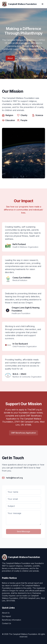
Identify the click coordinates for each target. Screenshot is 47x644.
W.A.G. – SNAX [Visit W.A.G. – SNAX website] (19, 374)
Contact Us (7, 623)
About (10, 58)
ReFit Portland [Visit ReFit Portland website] (19, 244)
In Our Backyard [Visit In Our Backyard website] (20, 344)
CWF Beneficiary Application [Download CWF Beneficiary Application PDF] (23, 433)
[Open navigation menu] (42, 4)
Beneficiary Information (29, 58)
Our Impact (6, 616)
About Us (6, 613)
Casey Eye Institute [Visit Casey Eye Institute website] (22, 278)
